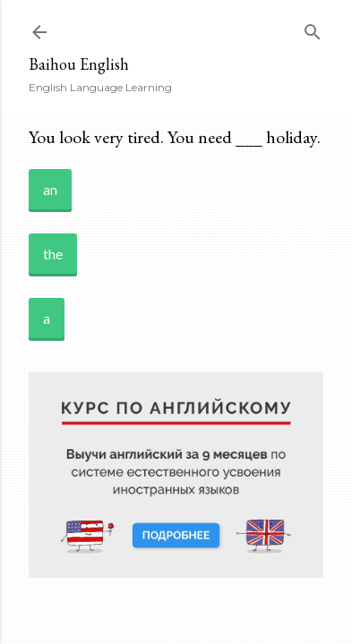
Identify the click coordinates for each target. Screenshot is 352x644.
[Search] (313, 28)
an (50, 189)
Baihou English (79, 64)
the (53, 254)
